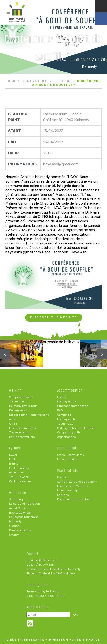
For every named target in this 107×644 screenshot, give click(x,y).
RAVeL (13, 455)
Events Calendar (20, 513)
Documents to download (74, 499)
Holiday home (67, 401)
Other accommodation (73, 406)
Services (63, 495)
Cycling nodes (19, 468)
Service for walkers (22, 437)
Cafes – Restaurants (70, 455)
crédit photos (86, 640)
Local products (68, 459)
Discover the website (54, 318)
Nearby (14, 535)
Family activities (20, 530)
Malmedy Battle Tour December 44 (23, 408)
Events (27, 81)
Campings (64, 415)
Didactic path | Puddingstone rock (29, 417)
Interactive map (68, 490)
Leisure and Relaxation (24, 504)
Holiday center (67, 419)
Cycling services (20, 481)
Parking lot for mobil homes (76, 428)
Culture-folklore (55, 81)
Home (12, 81)
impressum (58, 640)
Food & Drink (67, 448)
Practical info (68, 471)
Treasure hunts (19, 432)
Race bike (16, 472)
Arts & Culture (18, 508)
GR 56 (13, 424)
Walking (15, 391)
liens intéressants (26, 640)
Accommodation (70, 391)
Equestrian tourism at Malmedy (24, 519)
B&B (60, 410)
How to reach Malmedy (73, 486)
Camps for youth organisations (68, 435)
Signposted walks (21, 397)
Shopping (16, 499)
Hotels (61, 397)
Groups (14, 526)
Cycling (15, 448)
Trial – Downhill (19, 477)
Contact (62, 477)
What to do (18, 493)
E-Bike (14, 464)
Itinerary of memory (22, 428)
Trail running (17, 401)
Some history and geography (77, 482)
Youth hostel (66, 424)
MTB (12, 459)
